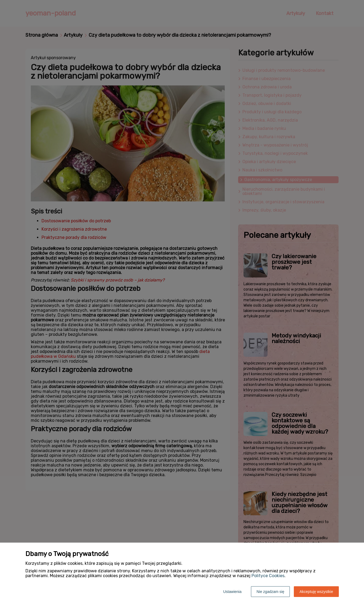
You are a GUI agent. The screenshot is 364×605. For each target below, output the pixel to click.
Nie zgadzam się (271, 592)
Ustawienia (232, 592)
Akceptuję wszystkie (316, 592)
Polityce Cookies (268, 576)
